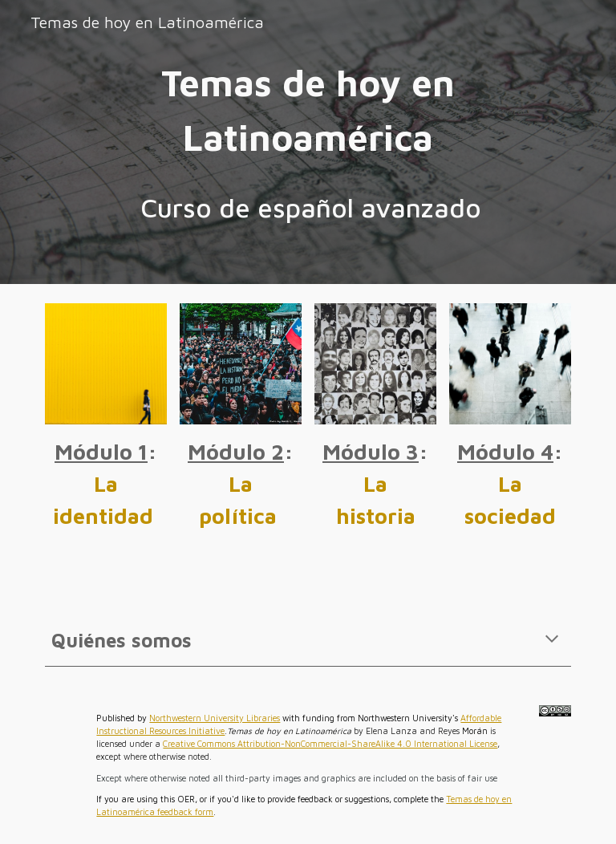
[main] (308, 111)
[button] (552, 640)
